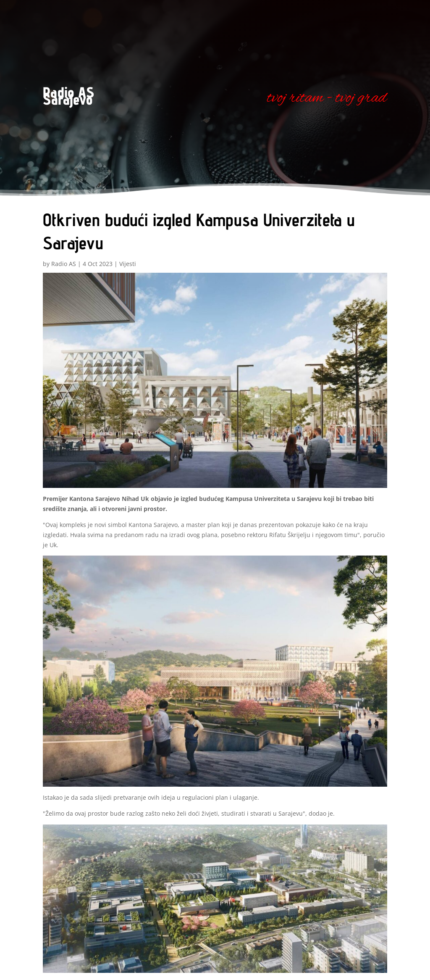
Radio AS (64, 264)
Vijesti (128, 264)
